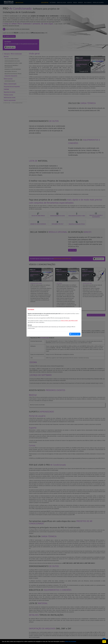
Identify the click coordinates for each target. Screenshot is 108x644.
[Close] (80, 309)
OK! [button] (104, 642)
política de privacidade (70, 641)
